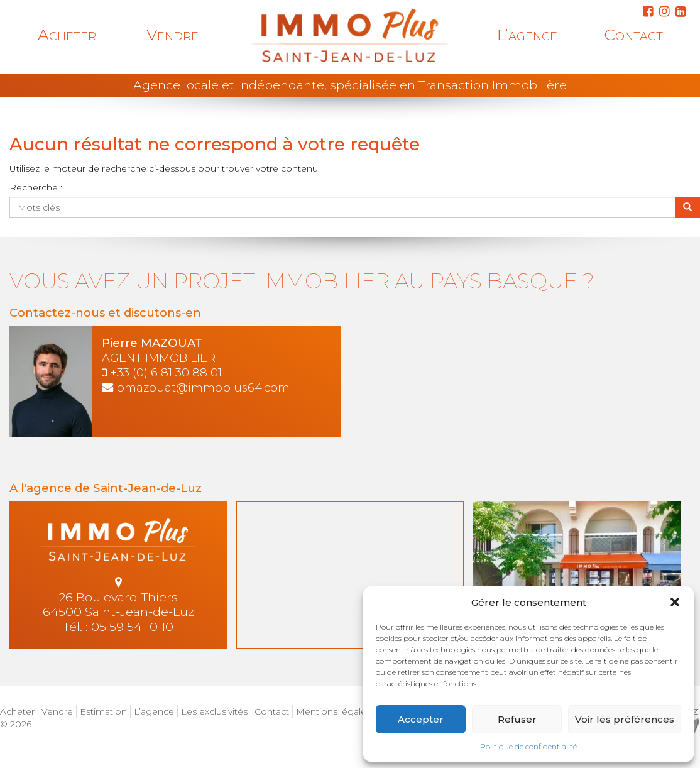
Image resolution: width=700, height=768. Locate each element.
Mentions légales (333, 711)
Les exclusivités (214, 711)
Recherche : (36, 187)
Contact (633, 35)
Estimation (103, 711)
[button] (675, 602)
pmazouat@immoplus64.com (203, 387)
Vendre (172, 35)
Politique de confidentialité (528, 746)
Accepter (421, 719)
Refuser (517, 719)
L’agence (527, 35)
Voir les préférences (625, 719)
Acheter (67, 35)
